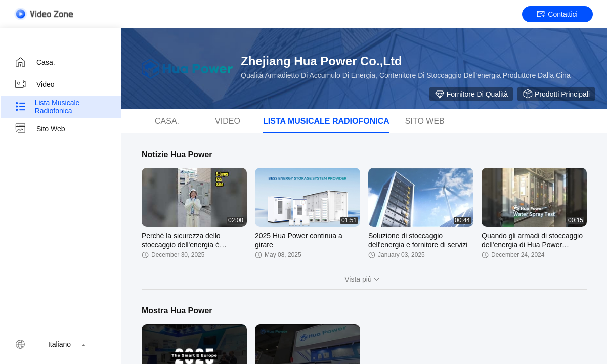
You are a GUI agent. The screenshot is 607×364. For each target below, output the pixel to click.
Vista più (364, 279)
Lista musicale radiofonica (47, 107)
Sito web (40, 129)
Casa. (35, 62)
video (34, 84)
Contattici (557, 14)
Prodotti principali (556, 94)
